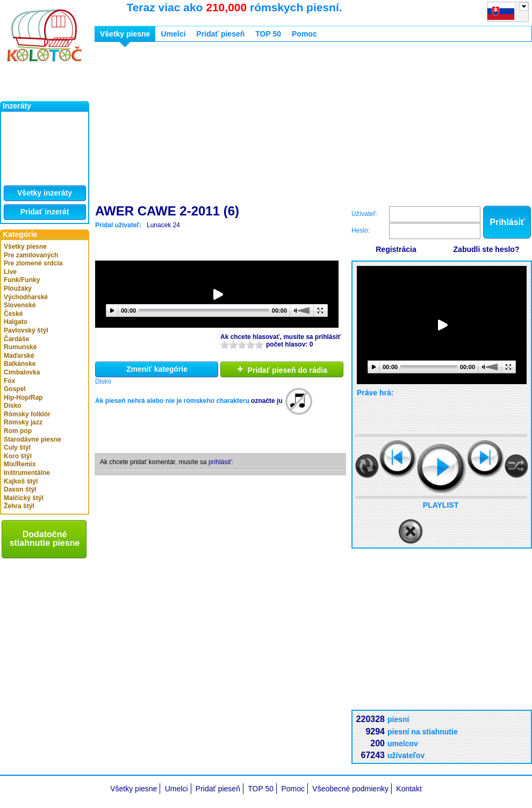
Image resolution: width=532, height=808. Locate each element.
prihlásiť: (221, 462)
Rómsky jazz (23, 422)
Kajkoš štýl (21, 481)
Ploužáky (18, 288)
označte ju (267, 401)
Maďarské (19, 356)
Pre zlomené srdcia (33, 263)
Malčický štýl (24, 498)
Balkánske (20, 364)
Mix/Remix (20, 464)
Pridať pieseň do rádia (282, 369)
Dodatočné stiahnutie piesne (45, 539)
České (13, 314)
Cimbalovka (22, 372)
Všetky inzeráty (45, 193)
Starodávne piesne (33, 439)
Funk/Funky (22, 280)
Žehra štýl (19, 506)
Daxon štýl (20, 489)
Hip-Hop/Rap (23, 398)
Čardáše (16, 339)
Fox (9, 381)
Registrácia (396, 249)
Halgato (16, 322)
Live (10, 272)
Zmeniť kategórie (157, 369)
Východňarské (26, 297)
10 (259, 345)
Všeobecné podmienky (350, 789)
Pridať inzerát (45, 212)
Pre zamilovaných (31, 255)
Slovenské (20, 305)
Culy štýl (17, 448)
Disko (13, 406)
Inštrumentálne (27, 473)
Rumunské (20, 347)
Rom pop (18, 431)
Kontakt (409, 789)
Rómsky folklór (27, 414)
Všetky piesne (25, 247)
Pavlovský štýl (26, 330)
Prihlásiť (507, 222)
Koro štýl (18, 456)
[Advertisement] (254, 125)
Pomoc (304, 34)
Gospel (15, 389)
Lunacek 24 (163, 225)
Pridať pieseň (220, 34)
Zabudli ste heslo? (487, 249)
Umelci (173, 34)
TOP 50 (268, 34)
